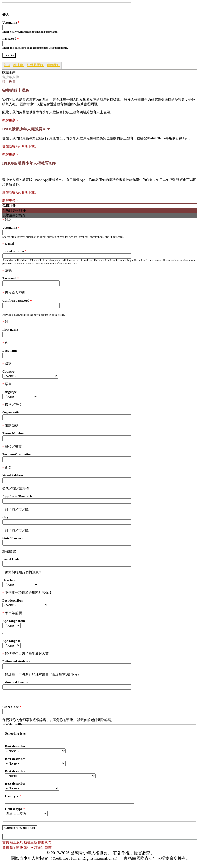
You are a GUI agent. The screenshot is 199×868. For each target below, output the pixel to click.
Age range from (14, 621)
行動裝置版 (35, 65)
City (5, 517)
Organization (12, 412)
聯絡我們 (53, 65)
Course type (15, 809)
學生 (27, 848)
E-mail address (14, 251)
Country (8, 371)
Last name (10, 350)
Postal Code (11, 559)
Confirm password (17, 301)
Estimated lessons (15, 682)
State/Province (13, 538)
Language (9, 392)
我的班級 (16, 848)
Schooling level (16, 733)
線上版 (19, 65)
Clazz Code (12, 707)
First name (10, 329)
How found (10, 580)
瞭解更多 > (10, 120)
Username (11, 22)
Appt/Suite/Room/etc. (18, 496)
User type (13, 796)
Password (10, 38)
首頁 (7, 65)
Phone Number (13, 433)
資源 (48, 848)
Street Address (13, 475)
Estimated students (16, 661)
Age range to (12, 641)
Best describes (12, 600)
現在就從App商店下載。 (20, 146)
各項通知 (38, 848)
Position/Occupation (17, 454)
